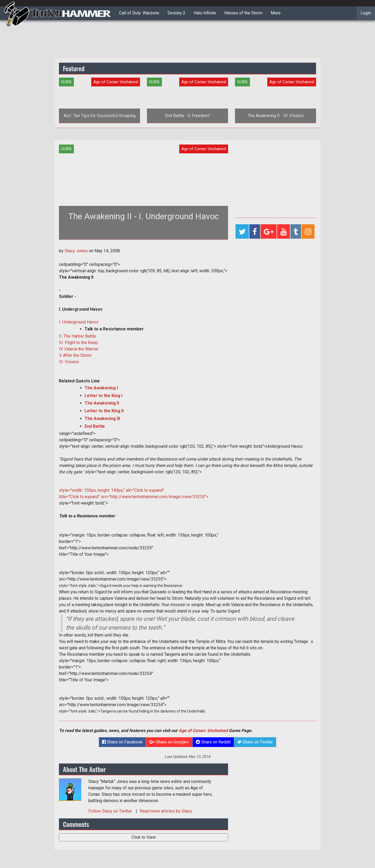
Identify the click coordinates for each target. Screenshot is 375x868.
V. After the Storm (75, 355)
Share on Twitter (255, 742)
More (276, 13)
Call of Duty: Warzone (139, 13)
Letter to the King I (103, 396)
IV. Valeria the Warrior (79, 349)
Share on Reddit (213, 742)
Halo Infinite (205, 13)
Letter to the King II (104, 411)
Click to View (144, 837)
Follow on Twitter (111, 811)
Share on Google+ (169, 742)
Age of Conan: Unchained (203, 731)
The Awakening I (101, 388)
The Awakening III (102, 419)
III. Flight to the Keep (78, 343)
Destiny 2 (176, 13)
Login (366, 13)
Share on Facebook (122, 742)
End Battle (95, 426)
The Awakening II (102, 403)
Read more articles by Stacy (166, 811)
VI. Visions (69, 362)
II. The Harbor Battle (77, 336)
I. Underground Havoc (79, 322)
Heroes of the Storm (243, 13)
